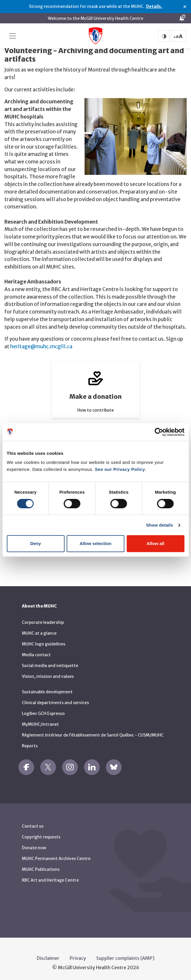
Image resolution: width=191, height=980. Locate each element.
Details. (154, 6)
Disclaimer (48, 957)
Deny (36, 543)
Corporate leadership (43, 621)
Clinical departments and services (55, 702)
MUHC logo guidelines (44, 643)
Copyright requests (41, 836)
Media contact (36, 654)
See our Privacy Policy (120, 469)
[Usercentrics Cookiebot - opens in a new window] (159, 432)
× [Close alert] (185, 7)
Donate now (34, 847)
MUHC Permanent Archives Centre (56, 857)
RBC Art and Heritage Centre (50, 879)
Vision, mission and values (48, 675)
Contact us (33, 825)
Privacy (78, 957)
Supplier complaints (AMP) (125, 957)
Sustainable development (47, 691)
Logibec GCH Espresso (43, 712)
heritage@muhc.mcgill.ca (41, 345)
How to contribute (95, 409)
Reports (30, 745)
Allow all (156, 543)
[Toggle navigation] (13, 36)
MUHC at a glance (39, 632)
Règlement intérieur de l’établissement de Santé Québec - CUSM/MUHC (93, 734)
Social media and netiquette (50, 664)
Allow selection (95, 543)
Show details (160, 525)
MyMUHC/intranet (40, 723)
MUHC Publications (41, 868)
